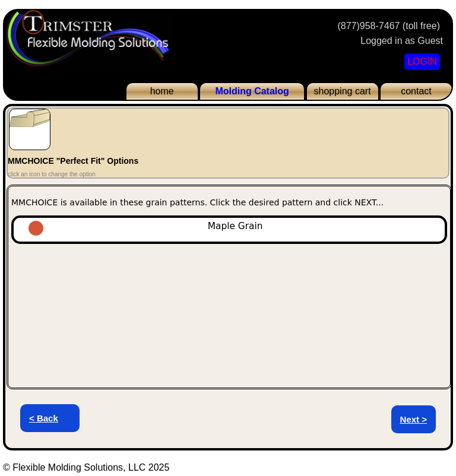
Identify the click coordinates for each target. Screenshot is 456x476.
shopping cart (343, 91)
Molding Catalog (252, 91)
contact (416, 91)
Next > (414, 419)
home (162, 91)
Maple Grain (185, 226)
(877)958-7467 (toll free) (389, 26)
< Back (44, 418)
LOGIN (422, 61)
